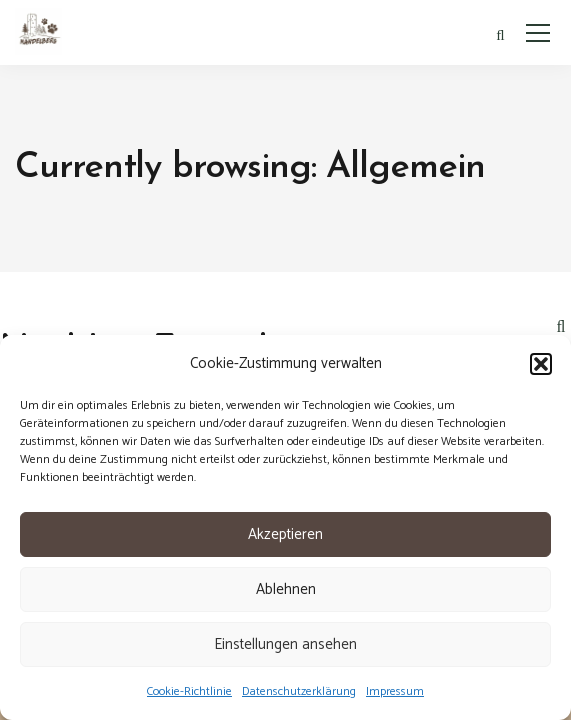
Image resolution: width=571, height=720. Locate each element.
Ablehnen (286, 589)
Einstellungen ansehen (285, 644)
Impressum (395, 691)
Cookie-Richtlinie (189, 691)
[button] (541, 364)
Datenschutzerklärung (299, 691)
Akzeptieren (285, 534)
